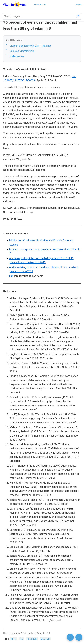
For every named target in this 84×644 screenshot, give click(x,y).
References (17, 56)
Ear (11, 276)
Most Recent (40, 5)
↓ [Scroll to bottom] (79, 637)
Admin (79, 5)
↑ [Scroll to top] (70, 637)
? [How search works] (78, 16)
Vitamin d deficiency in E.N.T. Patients (30, 46)
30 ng (14, 639)
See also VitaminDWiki (22, 51)
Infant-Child (32, 639)
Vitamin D (45, 639)
